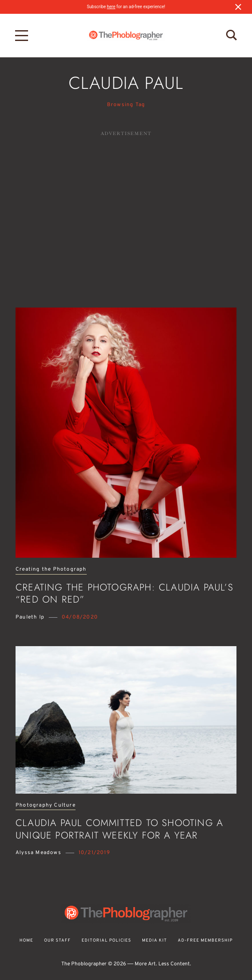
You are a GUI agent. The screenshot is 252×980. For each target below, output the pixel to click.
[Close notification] (238, 7)
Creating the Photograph (51, 570)
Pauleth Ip (30, 617)
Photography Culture (46, 806)
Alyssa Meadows (38, 853)
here (111, 7)
